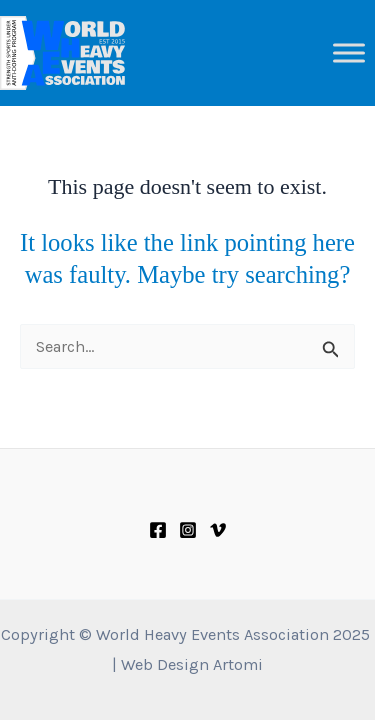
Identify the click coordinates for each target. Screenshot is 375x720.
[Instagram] (188, 530)
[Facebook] (158, 530)
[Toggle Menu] (349, 52)
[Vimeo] (218, 530)
